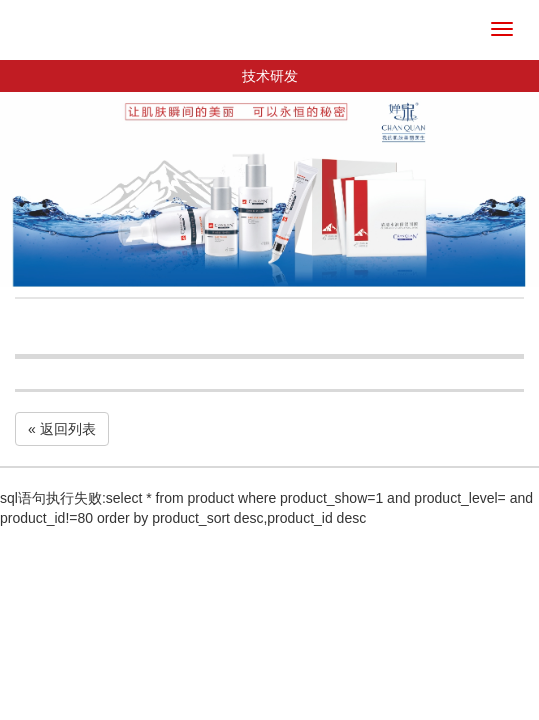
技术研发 (270, 76)
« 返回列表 (62, 429)
